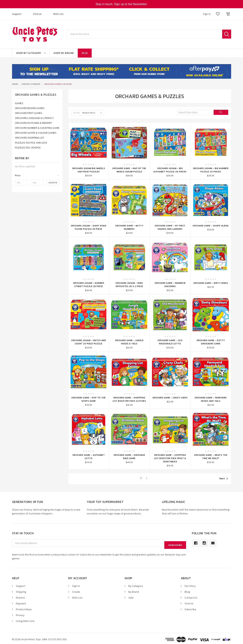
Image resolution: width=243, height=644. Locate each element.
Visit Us (37, 14)
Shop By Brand (64, 53)
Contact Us (191, 596)
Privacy (20, 613)
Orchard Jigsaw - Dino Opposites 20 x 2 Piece (129, 285)
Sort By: (77, 113)
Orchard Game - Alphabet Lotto (89, 457)
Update (53, 183)
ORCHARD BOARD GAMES (30, 108)
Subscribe (190, 607)
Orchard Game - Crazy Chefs (170, 398)
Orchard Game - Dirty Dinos (211, 283)
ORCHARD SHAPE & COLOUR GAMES (36, 133)
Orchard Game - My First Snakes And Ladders (170, 227)
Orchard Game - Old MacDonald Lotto (170, 342)
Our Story (190, 584)
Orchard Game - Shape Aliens (211, 226)
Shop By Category (31, 53)
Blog (187, 590)
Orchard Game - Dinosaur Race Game (129, 457)
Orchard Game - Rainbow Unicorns (170, 285)
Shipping (21, 590)
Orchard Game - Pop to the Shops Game (89, 399)
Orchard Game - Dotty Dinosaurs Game (211, 342)
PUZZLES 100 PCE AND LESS (31, 143)
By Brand (134, 590)
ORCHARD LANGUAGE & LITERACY (34, 118)
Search (227, 34)
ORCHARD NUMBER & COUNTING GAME (37, 128)
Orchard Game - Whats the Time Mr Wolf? (211, 457)
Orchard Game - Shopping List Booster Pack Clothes (129, 399)
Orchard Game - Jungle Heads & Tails (129, 342)
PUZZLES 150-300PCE (28, 148)
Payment (21, 602)
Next (224, 478)
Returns (20, 596)
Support (17, 14)
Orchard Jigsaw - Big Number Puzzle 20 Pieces (211, 170)
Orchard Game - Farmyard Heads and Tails (211, 399)
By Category (136, 584)
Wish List (58, 14)
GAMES (19, 103)
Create (76, 590)
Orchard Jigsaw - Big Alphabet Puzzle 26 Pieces (170, 170)
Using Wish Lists (25, 619)
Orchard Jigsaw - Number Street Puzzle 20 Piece (89, 285)
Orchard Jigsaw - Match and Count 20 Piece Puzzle (89, 342)
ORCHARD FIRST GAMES (29, 113)
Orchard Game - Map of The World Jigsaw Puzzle (129, 170)
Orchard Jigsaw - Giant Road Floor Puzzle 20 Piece (89, 227)
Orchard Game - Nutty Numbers (129, 227)
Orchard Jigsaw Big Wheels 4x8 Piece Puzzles (89, 170)
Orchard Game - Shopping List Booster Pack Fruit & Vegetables (170, 458)
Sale (85, 53)
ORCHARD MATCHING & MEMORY (34, 123)
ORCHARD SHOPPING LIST (30, 138)
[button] (37, 175)
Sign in (76, 584)
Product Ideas (24, 607)
